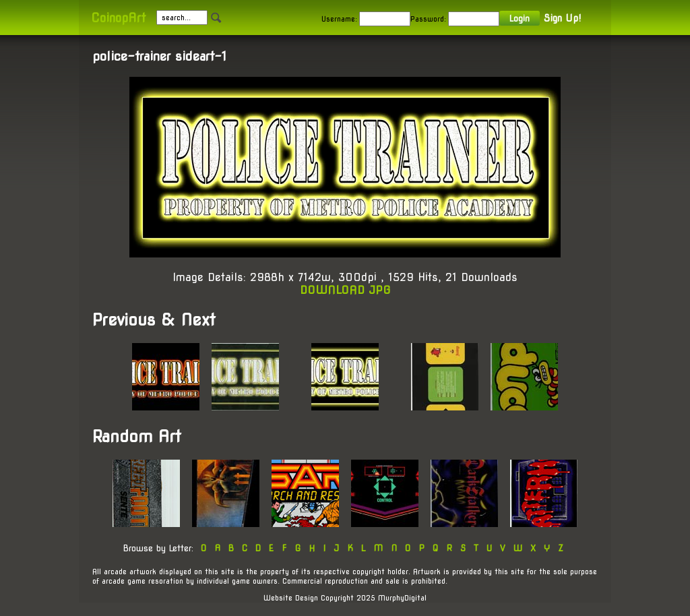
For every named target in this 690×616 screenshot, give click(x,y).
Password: (428, 19)
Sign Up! (562, 18)
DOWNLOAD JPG (345, 290)
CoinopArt (118, 18)
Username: (339, 19)
